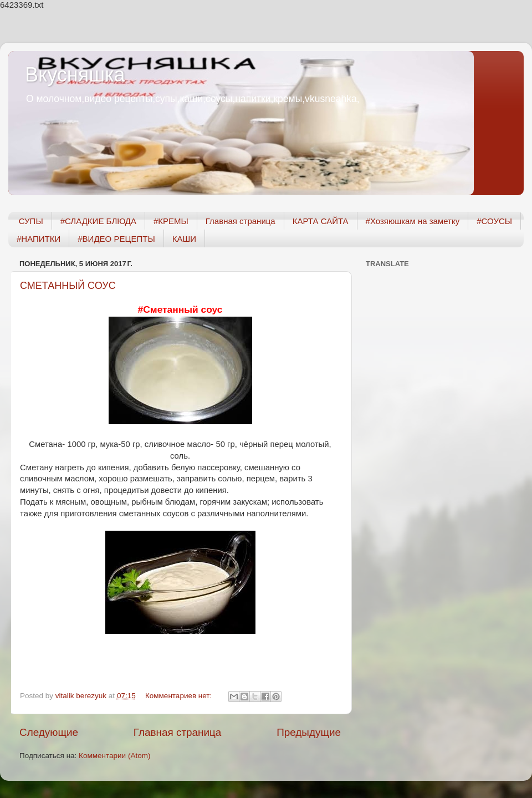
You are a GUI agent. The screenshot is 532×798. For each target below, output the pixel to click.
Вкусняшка (75, 75)
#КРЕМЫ (171, 221)
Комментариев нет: (180, 696)
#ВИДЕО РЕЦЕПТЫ (116, 239)
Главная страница (241, 221)
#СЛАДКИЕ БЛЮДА (98, 221)
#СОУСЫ (494, 221)
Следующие (49, 732)
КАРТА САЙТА (321, 221)
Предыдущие (309, 732)
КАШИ (184, 239)
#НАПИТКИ (39, 239)
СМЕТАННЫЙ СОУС (68, 286)
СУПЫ (31, 221)
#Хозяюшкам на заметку (413, 221)
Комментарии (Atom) (114, 756)
